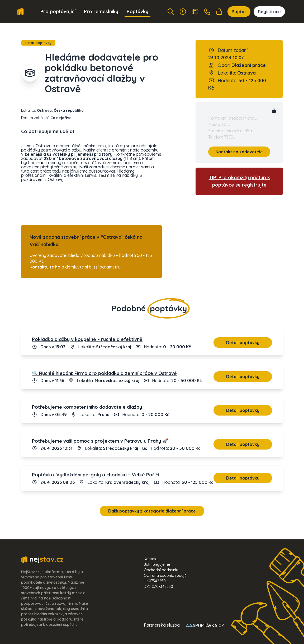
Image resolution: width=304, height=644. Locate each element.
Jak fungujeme (157, 564)
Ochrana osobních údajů (165, 575)
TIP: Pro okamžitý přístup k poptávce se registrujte (239, 181)
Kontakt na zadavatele (239, 152)
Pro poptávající (58, 11)
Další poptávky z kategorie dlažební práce (152, 511)
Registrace (269, 12)
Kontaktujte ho (45, 267)
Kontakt (151, 559)
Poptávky (137, 11)
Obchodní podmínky (162, 570)
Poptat (239, 12)
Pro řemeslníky (101, 11)
